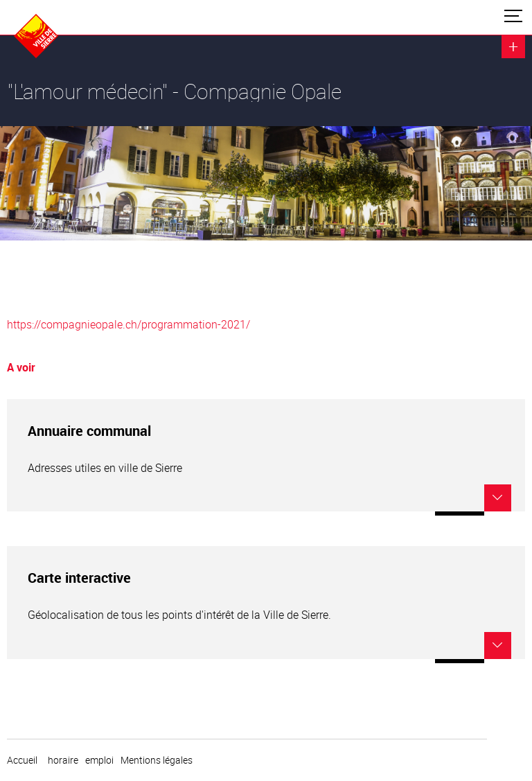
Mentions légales (157, 760)
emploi (99, 760)
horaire (63, 760)
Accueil (22, 760)
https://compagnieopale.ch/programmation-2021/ (128, 324)
